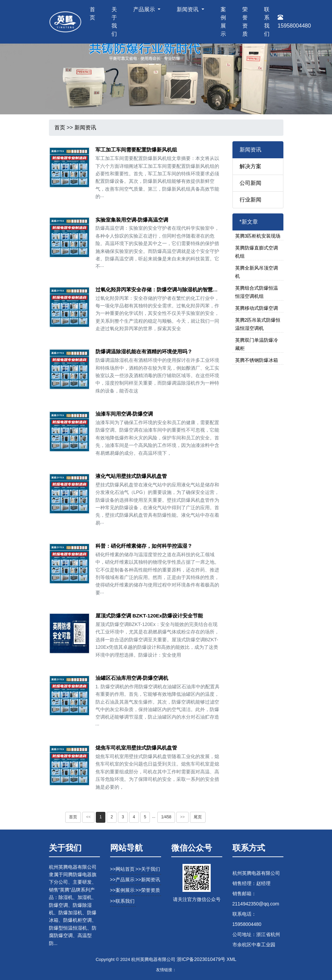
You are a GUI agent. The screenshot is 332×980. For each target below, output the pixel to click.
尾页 (198, 817)
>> (182, 817)
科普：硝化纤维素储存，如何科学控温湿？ (144, 546)
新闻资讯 (85, 127)
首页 (92, 13)
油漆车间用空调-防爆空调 (124, 414)
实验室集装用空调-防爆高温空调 (132, 220)
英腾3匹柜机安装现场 (258, 236)
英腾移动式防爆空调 (257, 308)
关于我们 (114, 22)
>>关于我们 (148, 869)
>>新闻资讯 (148, 880)
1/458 (166, 817)
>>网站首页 (122, 869)
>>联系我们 (122, 901)
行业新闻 (250, 200)
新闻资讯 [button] (188, 9)
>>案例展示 (122, 890)
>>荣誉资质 (148, 890)
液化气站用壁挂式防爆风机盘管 (131, 476)
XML (232, 959)
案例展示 (223, 22)
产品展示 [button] (145, 9)
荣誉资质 (245, 22)
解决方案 (250, 166)
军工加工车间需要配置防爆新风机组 (136, 150)
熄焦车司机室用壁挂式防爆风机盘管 (136, 748)
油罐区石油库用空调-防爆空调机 (132, 678)
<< (88, 817)
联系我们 (267, 22)
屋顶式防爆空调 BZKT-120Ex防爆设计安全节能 (149, 616)
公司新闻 (250, 183)
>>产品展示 (122, 880)
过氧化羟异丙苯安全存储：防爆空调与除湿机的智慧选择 (159, 290)
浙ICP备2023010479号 (201, 959)
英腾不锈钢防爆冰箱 (257, 360)
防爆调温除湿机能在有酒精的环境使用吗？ (144, 351)
